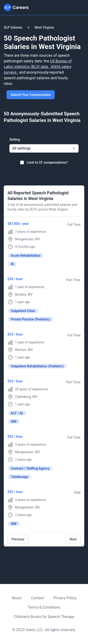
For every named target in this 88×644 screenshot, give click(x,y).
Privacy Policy (65, 598)
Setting (15, 139)
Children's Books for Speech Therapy (44, 617)
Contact (38, 598)
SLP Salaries (13, 27)
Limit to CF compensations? (47, 162)
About (17, 598)
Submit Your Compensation (31, 95)
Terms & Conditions (44, 607)
